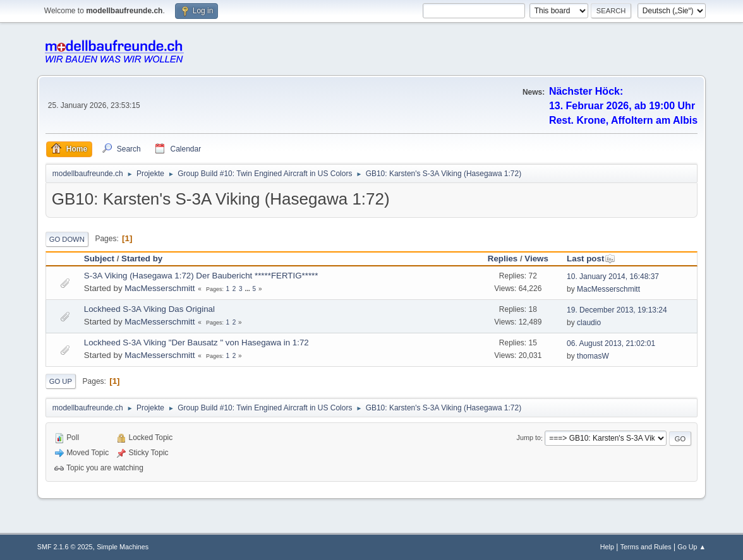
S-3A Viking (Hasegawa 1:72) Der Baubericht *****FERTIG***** (201, 276)
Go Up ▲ (692, 547)
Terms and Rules (646, 547)
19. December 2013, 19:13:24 (617, 310)
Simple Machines (123, 547)
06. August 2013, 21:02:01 (611, 343)
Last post (591, 259)
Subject (99, 259)
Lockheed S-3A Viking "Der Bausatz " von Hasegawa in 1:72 (196, 343)
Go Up (61, 381)
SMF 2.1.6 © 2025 (65, 547)
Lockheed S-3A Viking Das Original (149, 309)
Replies (503, 259)
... (248, 289)
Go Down (67, 239)
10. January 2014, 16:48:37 (613, 277)
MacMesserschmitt (160, 288)
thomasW (593, 356)
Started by (142, 259)
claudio (589, 323)
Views (536, 259)
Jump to (529, 438)
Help (607, 547)
